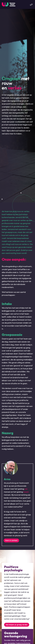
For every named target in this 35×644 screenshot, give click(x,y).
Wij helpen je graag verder (17, 625)
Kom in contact (11, 540)
